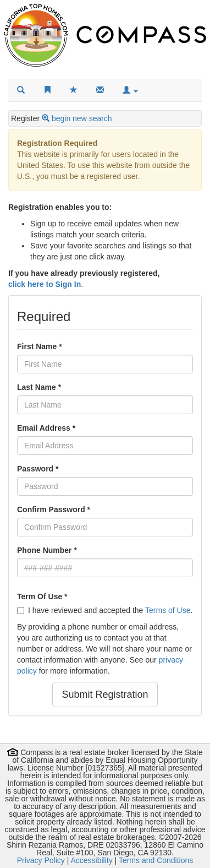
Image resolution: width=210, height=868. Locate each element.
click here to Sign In (45, 284)
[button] (130, 90)
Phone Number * (47, 550)
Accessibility (91, 860)
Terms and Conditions (156, 860)
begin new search (82, 118)
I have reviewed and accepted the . (105, 610)
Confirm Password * (54, 509)
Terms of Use (168, 610)
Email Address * (46, 428)
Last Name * (39, 387)
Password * (38, 469)
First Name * (40, 346)
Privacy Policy (41, 860)
